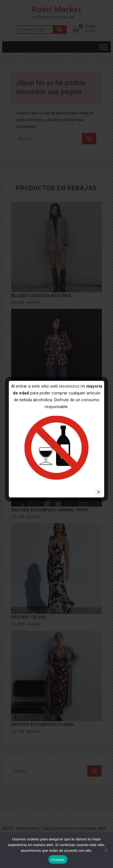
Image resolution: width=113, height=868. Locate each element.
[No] (106, 850)
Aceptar (58, 860)
